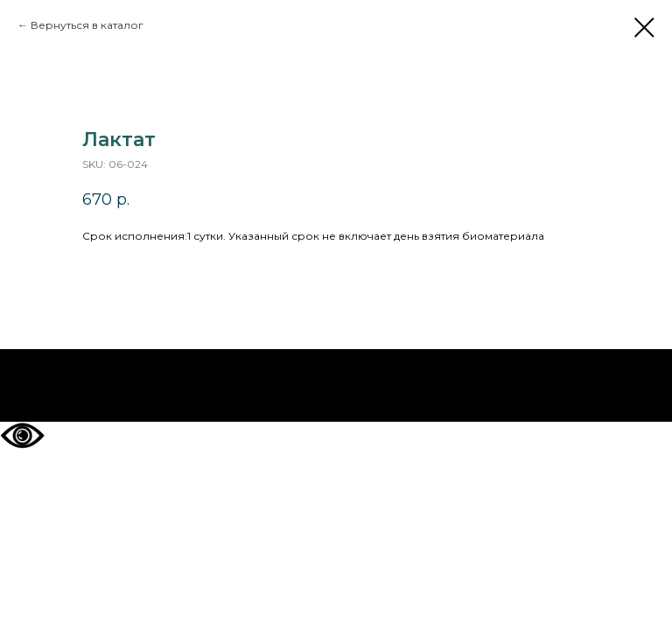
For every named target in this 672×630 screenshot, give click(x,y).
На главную (336, 386)
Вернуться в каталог (87, 25)
